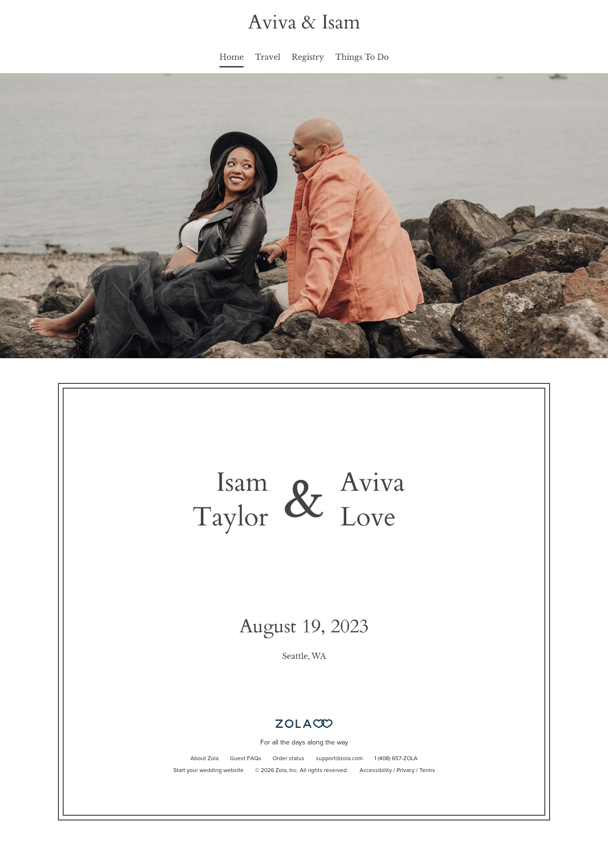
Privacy (406, 771)
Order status (289, 759)
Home (232, 57)
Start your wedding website (209, 771)
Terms (427, 771)
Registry (308, 57)
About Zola (204, 759)
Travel (268, 57)
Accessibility (376, 771)
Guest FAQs (246, 759)
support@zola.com (339, 759)
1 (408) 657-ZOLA (396, 759)
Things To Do (362, 57)
